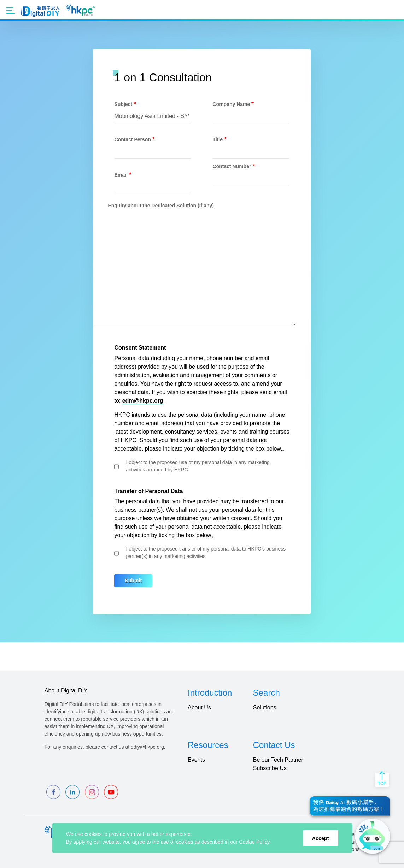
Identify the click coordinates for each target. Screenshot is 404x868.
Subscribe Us (270, 768)
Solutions (265, 708)
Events (196, 760)
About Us (199, 708)
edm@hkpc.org (143, 401)
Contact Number (232, 166)
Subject (123, 104)
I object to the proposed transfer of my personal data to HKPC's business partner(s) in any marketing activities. (206, 552)
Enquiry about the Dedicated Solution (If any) (161, 206)
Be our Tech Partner (278, 760)
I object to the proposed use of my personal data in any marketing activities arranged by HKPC (198, 466)
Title (218, 139)
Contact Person (132, 139)
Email (121, 175)
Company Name (231, 104)
